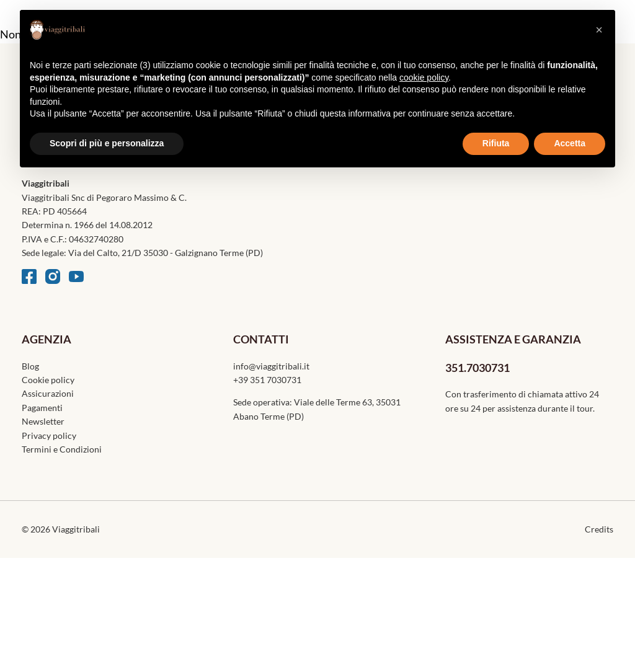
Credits (599, 529)
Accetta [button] (570, 143)
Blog (30, 366)
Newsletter (43, 421)
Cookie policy (48, 380)
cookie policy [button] (424, 77)
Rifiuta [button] (496, 143)
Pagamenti (42, 408)
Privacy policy (49, 435)
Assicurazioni (48, 393)
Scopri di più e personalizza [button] (107, 143)
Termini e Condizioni (62, 449)
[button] (599, 30)
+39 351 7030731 (267, 380)
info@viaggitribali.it (271, 366)
